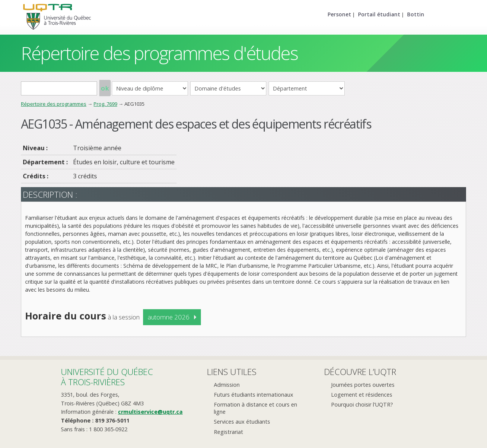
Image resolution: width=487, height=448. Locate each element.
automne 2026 (169, 317)
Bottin (416, 14)
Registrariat (228, 432)
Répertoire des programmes (54, 104)
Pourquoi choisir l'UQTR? (362, 404)
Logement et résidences (362, 395)
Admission (227, 385)
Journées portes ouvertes (363, 385)
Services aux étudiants (242, 422)
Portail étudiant (379, 14)
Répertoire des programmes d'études (159, 53)
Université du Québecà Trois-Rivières (107, 377)
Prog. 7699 (105, 104)
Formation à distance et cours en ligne (255, 408)
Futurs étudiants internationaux (254, 395)
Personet (339, 14)
